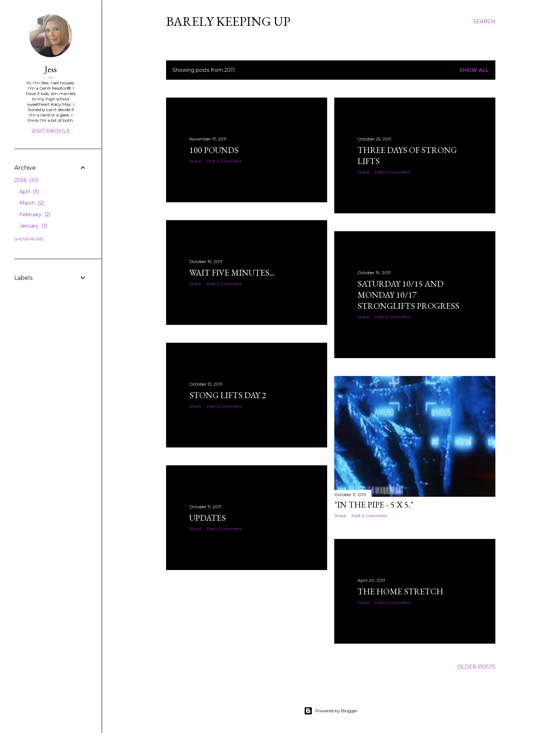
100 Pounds (214, 150)
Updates (207, 518)
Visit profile (51, 131)
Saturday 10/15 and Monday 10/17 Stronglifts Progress (408, 295)
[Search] (484, 21)
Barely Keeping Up (228, 21)
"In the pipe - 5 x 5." (374, 504)
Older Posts (476, 667)
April (29, 192)
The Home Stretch (400, 591)
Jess (51, 69)
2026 (26, 180)
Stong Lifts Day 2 (228, 395)
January (33, 226)
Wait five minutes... (232, 273)
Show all (474, 70)
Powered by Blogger (331, 711)
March (32, 203)
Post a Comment (224, 161)
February (35, 214)
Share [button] (195, 161)
